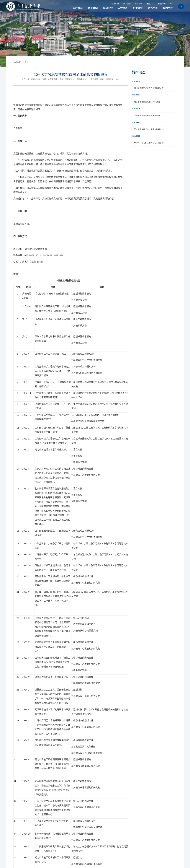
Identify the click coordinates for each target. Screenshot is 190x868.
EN (171, 4)
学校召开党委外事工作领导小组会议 (149, 143)
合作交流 (154, 8)
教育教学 (97, 8)
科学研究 (111, 8)
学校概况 (83, 8)
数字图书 (128, 4)
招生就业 (140, 8)
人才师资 (125, 8)
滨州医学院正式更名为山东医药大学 (149, 88)
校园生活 (168, 8)
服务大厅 (151, 4)
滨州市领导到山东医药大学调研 (147, 116)
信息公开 (116, 4)
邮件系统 (139, 4)
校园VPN (162, 4)
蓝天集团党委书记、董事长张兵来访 (149, 129)
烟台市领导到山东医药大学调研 (147, 102)
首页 (24, 62)
